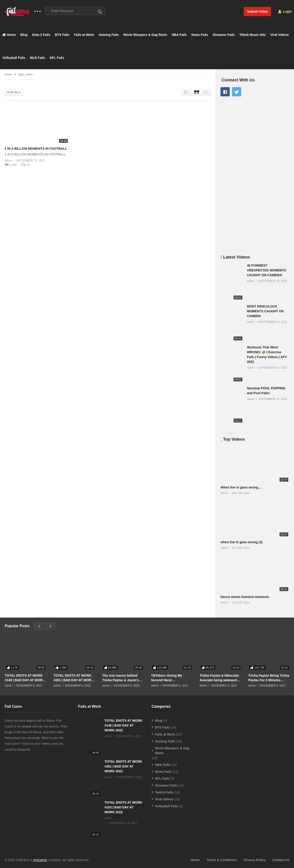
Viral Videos (280, 35)
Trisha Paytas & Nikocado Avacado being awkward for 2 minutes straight (219, 678)
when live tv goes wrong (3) (242, 542)
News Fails (200, 35)
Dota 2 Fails (41, 35)
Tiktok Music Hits (253, 35)
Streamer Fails (224, 35)
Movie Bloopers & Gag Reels (145, 35)
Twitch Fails (164, 792)
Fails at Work (84, 35)
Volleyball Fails (14, 58)
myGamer (40, 860)
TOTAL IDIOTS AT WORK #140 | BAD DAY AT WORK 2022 (25, 678)
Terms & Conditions (222, 860)
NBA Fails (179, 35)
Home (9, 35)
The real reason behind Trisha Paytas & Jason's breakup (121, 678)
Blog (24, 35)
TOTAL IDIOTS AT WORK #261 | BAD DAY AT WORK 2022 (73, 678)
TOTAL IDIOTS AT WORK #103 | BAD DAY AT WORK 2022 (123, 808)
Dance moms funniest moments (245, 597)
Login (285, 11)
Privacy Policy (255, 860)
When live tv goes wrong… (241, 487)
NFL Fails (57, 58)
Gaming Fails (109, 35)
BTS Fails (62, 35)
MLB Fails (37, 58)
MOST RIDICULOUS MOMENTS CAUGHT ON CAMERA (265, 311)
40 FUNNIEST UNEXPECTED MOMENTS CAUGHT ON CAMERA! (267, 270)
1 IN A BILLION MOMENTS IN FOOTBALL (36, 149)
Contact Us (281, 860)
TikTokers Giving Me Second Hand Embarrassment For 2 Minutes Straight (167, 678)
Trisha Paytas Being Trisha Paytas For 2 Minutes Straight (269, 678)
